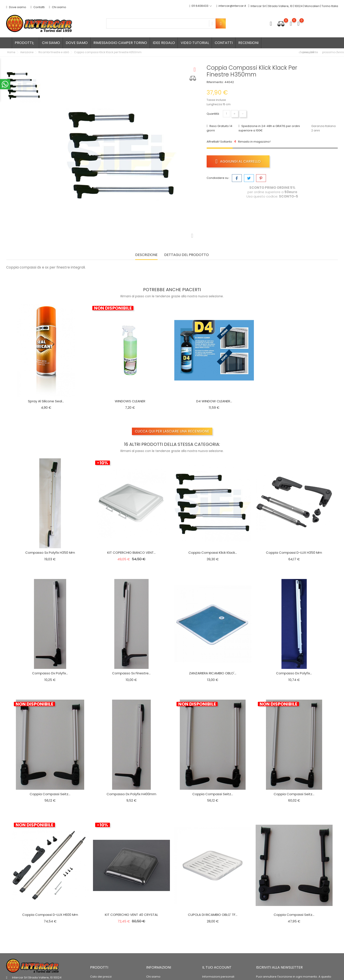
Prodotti (25, 43)
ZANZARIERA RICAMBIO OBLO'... (213, 673)
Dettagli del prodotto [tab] (187, 255)
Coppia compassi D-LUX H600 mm (50, 915)
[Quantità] (227, 114)
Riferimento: (215, 82)
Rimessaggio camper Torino (120, 43)
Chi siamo (58, 7)
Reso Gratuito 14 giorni (219, 128)
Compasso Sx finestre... (131, 673)
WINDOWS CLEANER (130, 401)
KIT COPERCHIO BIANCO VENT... (131, 553)
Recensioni (248, 43)
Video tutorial (195, 43)
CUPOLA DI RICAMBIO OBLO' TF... (213, 915)
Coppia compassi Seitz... (50, 794)
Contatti (38, 7)
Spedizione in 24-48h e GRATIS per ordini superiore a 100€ (269, 128)
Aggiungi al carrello (238, 161)
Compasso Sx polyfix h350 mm (50, 553)
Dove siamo (16, 7)
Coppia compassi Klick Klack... (213, 553)
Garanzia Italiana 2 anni (323, 128)
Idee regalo (164, 43)
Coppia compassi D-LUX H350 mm (294, 553)
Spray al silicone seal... (46, 401)
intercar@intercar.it (231, 6)
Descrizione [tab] (146, 255)
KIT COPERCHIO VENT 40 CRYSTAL (131, 915)
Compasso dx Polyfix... (50, 673)
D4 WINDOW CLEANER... (214, 401)
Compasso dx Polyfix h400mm (131, 794)
